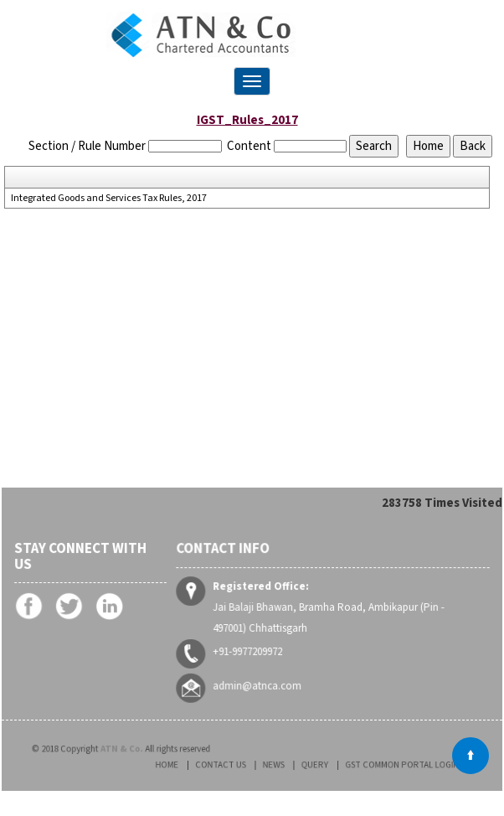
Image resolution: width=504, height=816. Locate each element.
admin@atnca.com (259, 685)
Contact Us (237, 765)
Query (311, 765)
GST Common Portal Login (381, 765)
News (279, 765)
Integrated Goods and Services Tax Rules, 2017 (109, 199)
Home (195, 765)
